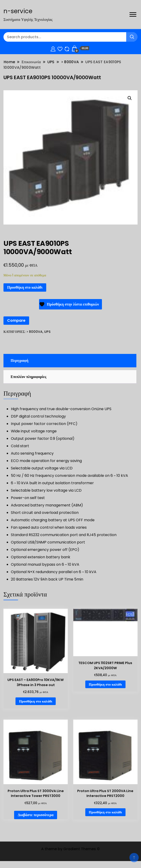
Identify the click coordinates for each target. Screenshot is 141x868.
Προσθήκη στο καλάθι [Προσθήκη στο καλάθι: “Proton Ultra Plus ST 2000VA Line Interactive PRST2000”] (105, 812)
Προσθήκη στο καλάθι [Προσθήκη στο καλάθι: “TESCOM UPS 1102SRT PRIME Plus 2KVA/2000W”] (105, 684)
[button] (130, 98)
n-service (18, 11)
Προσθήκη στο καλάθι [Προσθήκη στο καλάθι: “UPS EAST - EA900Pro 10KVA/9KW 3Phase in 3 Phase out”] (36, 701)
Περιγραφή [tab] (20, 361)
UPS (47, 332)
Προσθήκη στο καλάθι (25, 287)
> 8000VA (34, 332)
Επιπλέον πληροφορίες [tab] (28, 377)
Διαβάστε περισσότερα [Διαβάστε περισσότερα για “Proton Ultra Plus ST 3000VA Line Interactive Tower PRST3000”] (36, 815)
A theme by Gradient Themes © (70, 849)
